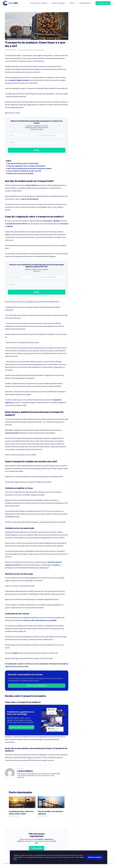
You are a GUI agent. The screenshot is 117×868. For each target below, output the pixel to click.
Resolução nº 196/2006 (51, 221)
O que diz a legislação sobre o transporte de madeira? (26, 166)
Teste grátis (37, 848)
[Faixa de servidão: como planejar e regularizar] (51, 802)
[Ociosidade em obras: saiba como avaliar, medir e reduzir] (22, 802)
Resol (63, 224)
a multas (56, 565)
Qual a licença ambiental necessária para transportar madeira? (30, 169)
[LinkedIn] (110, 864)
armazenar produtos (12, 433)
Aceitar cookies (95, 857)
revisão (15, 653)
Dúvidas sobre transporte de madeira (21, 174)
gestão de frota (12, 667)
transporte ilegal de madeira (19, 80)
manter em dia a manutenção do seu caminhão (40, 620)
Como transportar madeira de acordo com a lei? (24, 171)
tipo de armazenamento (30, 199)
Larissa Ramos (25, 771)
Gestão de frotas (10, 50)
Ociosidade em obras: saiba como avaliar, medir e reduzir (21, 813)
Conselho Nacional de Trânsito (16, 224)
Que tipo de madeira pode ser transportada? (23, 164)
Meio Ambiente (32, 185)
